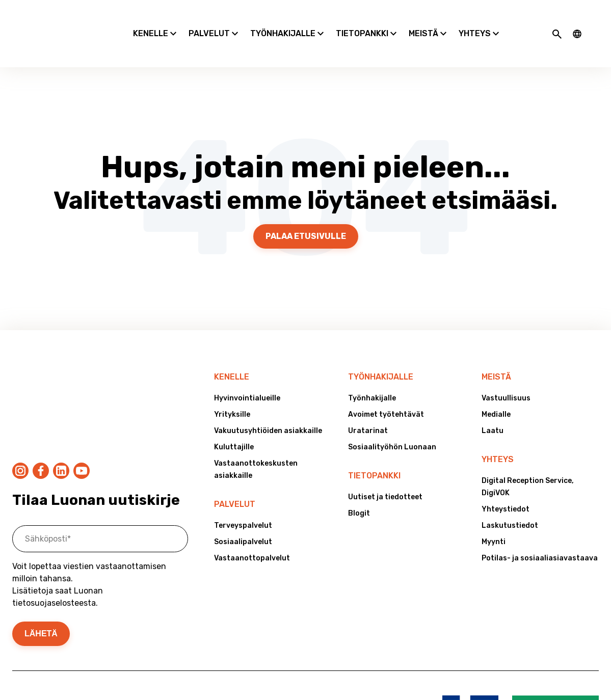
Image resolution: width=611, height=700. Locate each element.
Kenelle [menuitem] (232, 350)
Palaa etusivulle (306, 210)
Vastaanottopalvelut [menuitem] (252, 532)
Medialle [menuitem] (496, 388)
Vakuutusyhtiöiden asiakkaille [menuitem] (268, 404)
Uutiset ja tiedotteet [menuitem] (385, 470)
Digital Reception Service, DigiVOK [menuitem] (528, 460)
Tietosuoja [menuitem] (32, 635)
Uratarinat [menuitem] (368, 404)
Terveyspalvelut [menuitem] (243, 499)
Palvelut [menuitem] (235, 478)
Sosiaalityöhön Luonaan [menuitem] (392, 421)
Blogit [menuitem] (359, 487)
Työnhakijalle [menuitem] (381, 350)
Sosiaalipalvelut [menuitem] (243, 515)
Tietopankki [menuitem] (374, 449)
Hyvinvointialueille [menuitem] (247, 372)
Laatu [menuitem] (493, 404)
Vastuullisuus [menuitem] (506, 372)
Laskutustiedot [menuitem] (510, 499)
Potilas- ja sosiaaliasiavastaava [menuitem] (540, 532)
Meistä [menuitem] (496, 350)
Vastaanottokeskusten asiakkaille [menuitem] (256, 443)
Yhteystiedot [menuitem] (506, 483)
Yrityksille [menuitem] (232, 388)
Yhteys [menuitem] (498, 433)
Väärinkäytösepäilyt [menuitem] (98, 635)
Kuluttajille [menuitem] (234, 421)
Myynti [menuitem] (494, 515)
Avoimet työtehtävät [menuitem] (386, 388)
